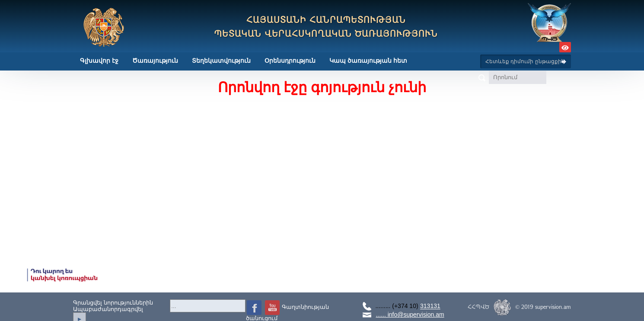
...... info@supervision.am (410, 315)
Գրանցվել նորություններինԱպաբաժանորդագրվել (113, 306)
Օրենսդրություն (290, 61)
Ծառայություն (155, 61)
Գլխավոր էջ (99, 61)
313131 (430, 306)
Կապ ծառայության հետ (368, 61)
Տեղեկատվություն (221, 61)
